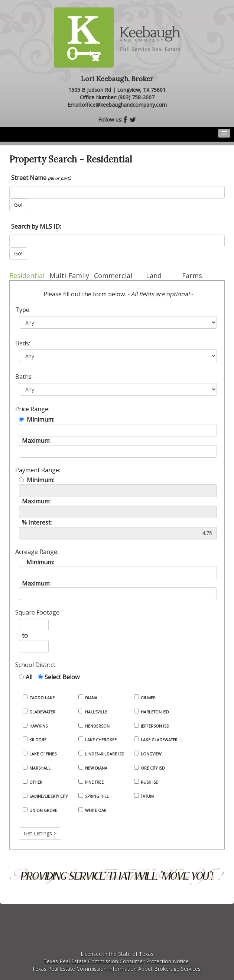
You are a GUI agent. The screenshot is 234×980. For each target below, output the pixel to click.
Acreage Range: (37, 552)
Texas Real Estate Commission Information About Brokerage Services (116, 969)
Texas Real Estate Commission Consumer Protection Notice (116, 961)
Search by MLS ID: (36, 226)
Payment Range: (38, 470)
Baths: (24, 377)
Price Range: (32, 409)
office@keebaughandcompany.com (124, 105)
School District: (36, 665)
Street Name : (41, 178)
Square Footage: (38, 612)
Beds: (23, 343)
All (29, 677)
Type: (23, 310)
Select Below (62, 677)
